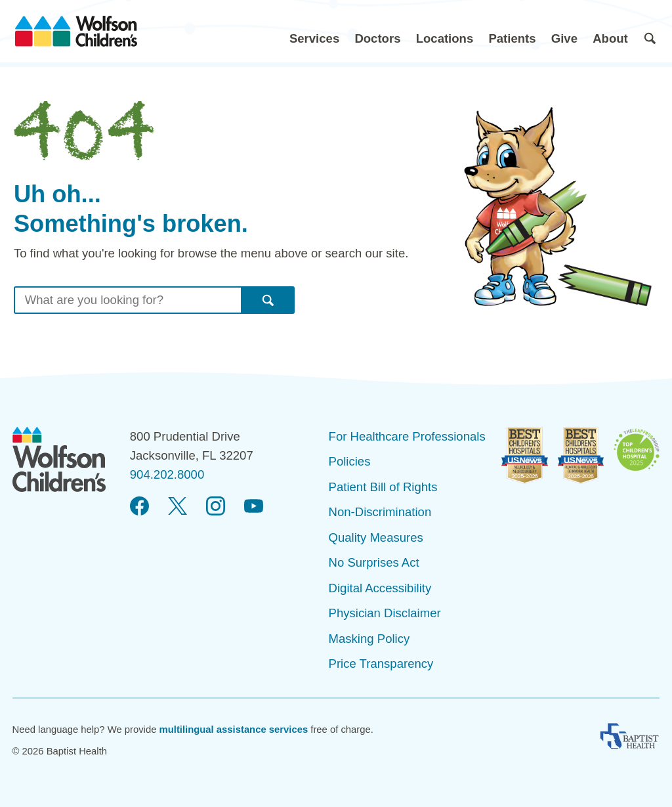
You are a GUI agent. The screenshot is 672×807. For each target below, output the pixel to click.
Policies (350, 461)
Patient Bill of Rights (383, 487)
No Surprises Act (374, 562)
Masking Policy (369, 639)
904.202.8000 (167, 474)
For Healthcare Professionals (407, 436)
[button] (314, 31)
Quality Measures (376, 537)
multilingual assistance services (234, 730)
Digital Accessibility (380, 588)
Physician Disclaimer (385, 613)
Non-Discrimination (380, 512)
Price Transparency (381, 664)
